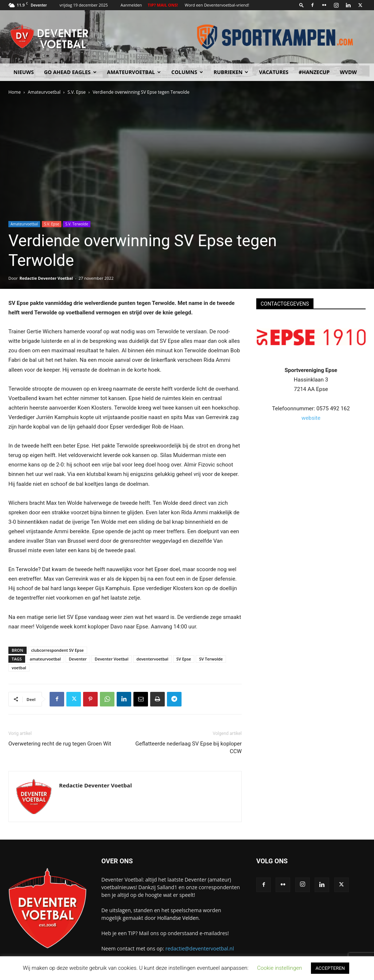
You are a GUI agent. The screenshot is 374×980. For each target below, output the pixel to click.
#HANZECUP (314, 72)
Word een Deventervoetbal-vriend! (217, 5)
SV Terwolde (211, 659)
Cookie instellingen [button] (279, 968)
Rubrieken (231, 72)
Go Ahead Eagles (70, 72)
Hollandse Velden (178, 918)
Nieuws (24, 72)
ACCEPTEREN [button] (330, 968)
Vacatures (274, 72)
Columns (187, 72)
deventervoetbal (152, 659)
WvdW (348, 72)
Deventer (78, 659)
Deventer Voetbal (112, 659)
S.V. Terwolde (77, 224)
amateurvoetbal (45, 659)
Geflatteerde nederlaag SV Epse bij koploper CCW (188, 747)
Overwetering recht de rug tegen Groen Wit (60, 744)
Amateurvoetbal (134, 72)
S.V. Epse (77, 92)
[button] (301, 5)
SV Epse (184, 659)
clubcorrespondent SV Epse (58, 650)
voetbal (19, 668)
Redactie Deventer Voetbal (46, 278)
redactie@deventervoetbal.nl (200, 948)
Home (15, 92)
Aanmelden (131, 5)
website (311, 418)
